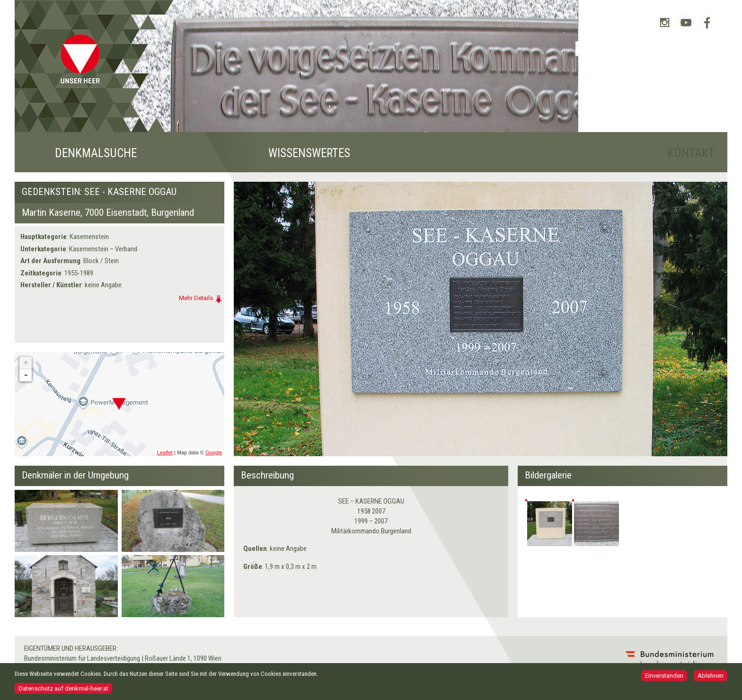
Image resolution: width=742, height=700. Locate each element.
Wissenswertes (309, 153)
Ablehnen (711, 677)
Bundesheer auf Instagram (665, 22)
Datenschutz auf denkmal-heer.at (63, 689)
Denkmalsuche (96, 153)
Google (214, 452)
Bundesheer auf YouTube (686, 22)
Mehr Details (196, 298)
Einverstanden (664, 677)
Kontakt (691, 153)
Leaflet (165, 452)
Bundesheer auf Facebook (707, 22)
